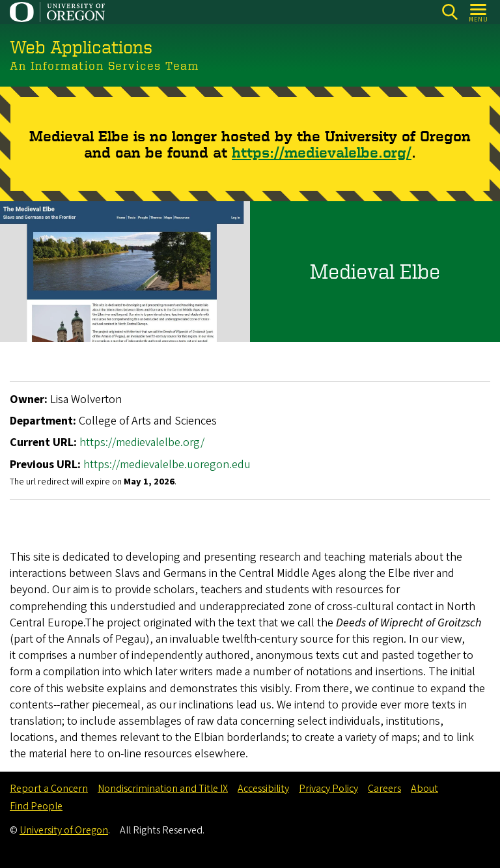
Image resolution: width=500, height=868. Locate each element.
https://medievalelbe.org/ (322, 151)
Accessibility (263, 789)
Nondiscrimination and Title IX (163, 789)
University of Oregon (64, 830)
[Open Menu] (479, 12)
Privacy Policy (328, 789)
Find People (36, 806)
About (424, 789)
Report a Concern (49, 789)
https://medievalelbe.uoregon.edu (167, 464)
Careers (384, 789)
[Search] (450, 12)
